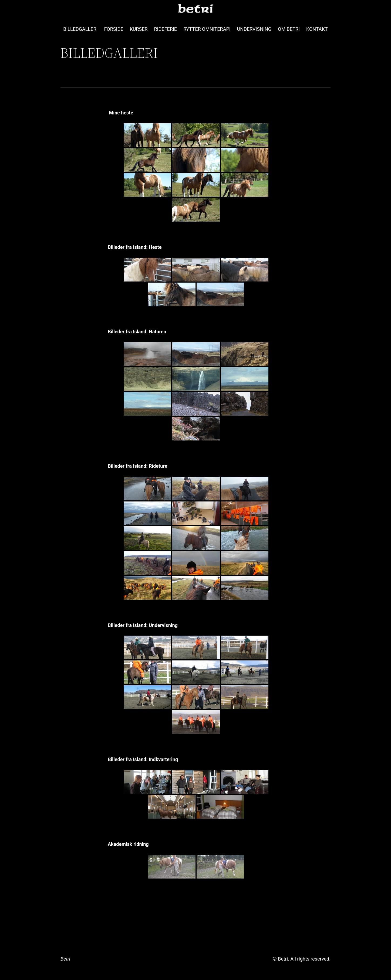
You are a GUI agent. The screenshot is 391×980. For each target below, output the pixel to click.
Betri (65, 959)
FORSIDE (114, 29)
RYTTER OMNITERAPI (207, 29)
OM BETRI (289, 29)
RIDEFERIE (166, 29)
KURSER (139, 29)
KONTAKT (317, 29)
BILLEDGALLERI (80, 29)
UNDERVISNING (254, 29)
